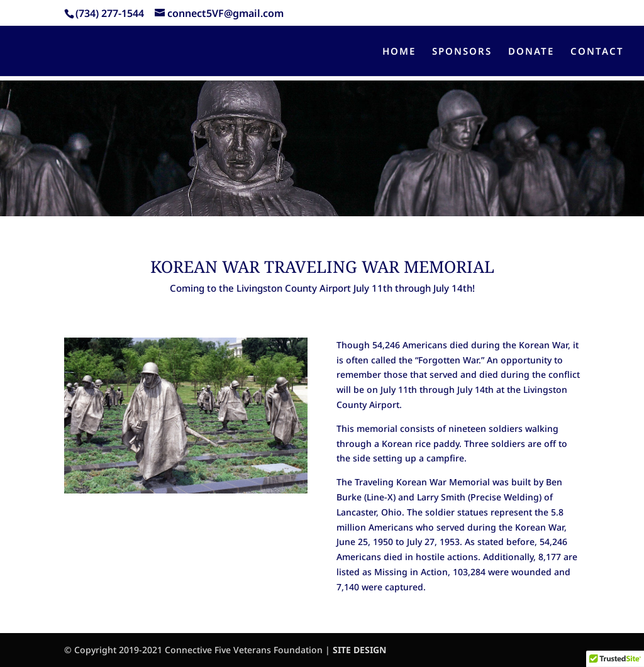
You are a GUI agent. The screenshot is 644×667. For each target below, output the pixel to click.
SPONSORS (462, 52)
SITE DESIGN (359, 650)
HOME (399, 52)
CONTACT (597, 52)
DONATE (531, 52)
